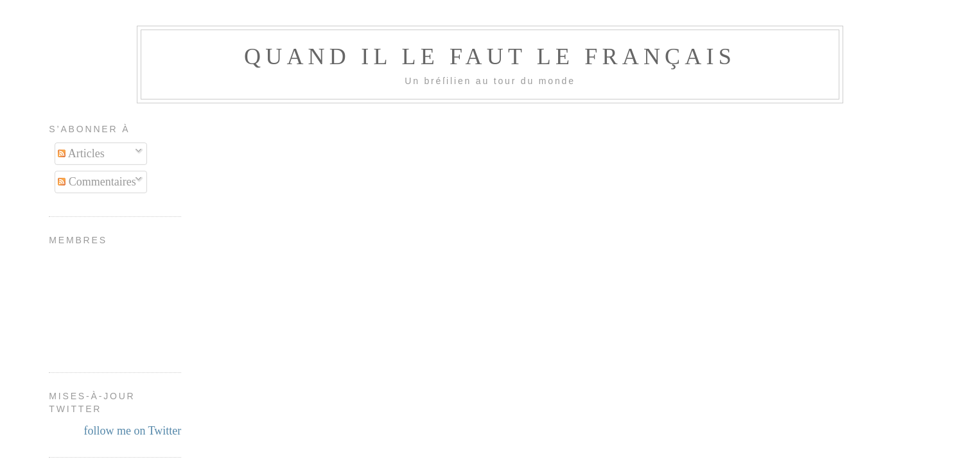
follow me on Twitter (132, 431)
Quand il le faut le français (490, 56)
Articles (81, 153)
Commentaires (97, 182)
